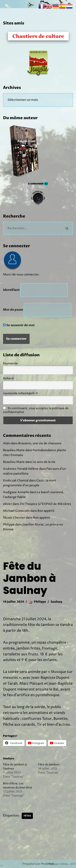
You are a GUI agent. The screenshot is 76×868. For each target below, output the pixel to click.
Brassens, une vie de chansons (40, 443)
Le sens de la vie (44, 462)
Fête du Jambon (49, 764)
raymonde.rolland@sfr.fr (21, 393)
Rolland (8, 378)
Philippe (40, 602)
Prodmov (47, 864)
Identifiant (11, 290)
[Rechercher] (32, 228)
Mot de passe (13, 310)
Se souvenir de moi (19, 325)
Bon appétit (46, 511)
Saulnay (56, 602)
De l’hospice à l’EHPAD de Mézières (45, 504)
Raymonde (10, 363)
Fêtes (27, 816)
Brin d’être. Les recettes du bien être (18, 786)
